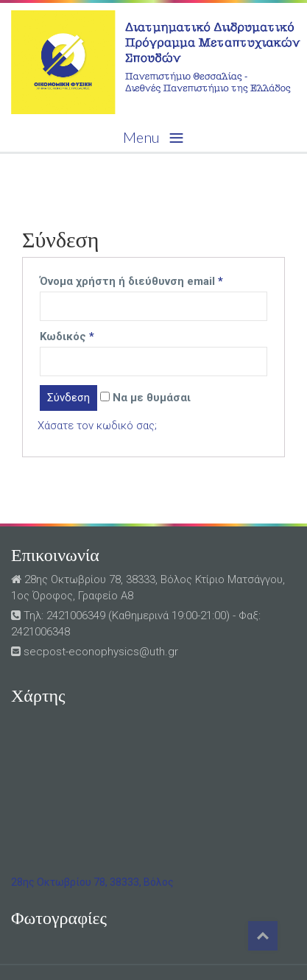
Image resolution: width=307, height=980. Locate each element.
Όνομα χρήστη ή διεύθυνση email (131, 281)
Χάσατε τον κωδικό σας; (97, 426)
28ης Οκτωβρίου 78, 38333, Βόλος (92, 882)
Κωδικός (67, 336)
